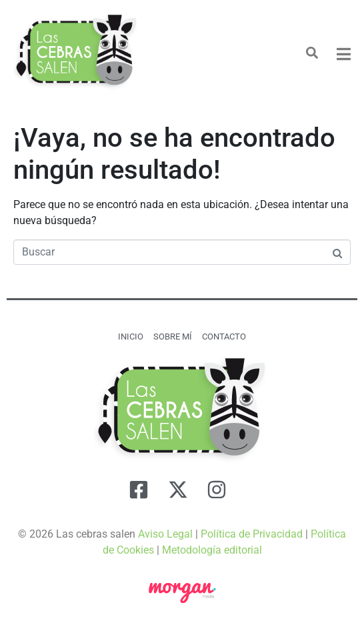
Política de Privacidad (252, 534)
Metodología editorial (212, 550)
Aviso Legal (165, 534)
